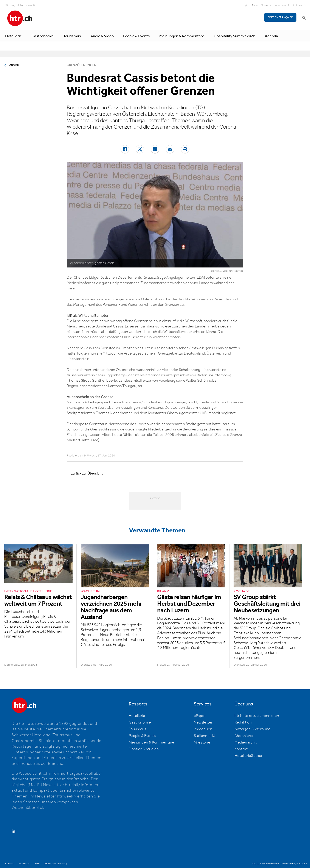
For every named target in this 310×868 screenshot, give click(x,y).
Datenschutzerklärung (56, 864)
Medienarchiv (299, 5)
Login (245, 5)
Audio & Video (102, 36)
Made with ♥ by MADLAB (294, 864)
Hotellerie (14, 36)
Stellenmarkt (205, 736)
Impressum (24, 864)
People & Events (136, 36)
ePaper (255, 5)
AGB (37, 864)
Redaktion (243, 722)
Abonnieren (244, 736)
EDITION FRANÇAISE (280, 17)
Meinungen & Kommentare (182, 36)
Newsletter (267, 5)
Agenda (271, 36)
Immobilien (31, 5)
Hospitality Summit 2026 (235, 36)
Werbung (10, 5)
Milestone (202, 742)
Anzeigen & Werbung (252, 729)
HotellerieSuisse (248, 756)
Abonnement (282, 5)
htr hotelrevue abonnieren (257, 716)
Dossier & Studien (144, 749)
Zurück (14, 65)
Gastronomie (43, 36)
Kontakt (241, 749)
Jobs (20, 5)
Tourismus (72, 36)
